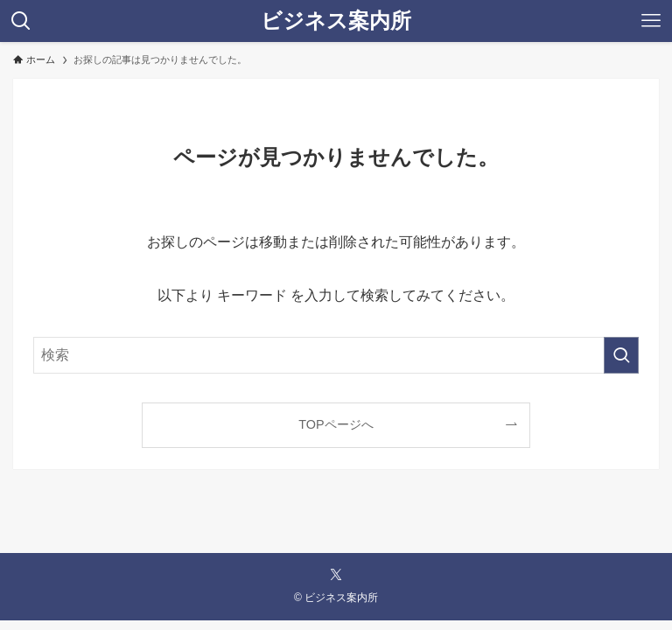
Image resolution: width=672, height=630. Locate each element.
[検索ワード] (336, 355)
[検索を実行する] (621, 355)
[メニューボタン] (651, 21)
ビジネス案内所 (336, 21)
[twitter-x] (336, 575)
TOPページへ (336, 424)
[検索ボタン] (21, 21)
